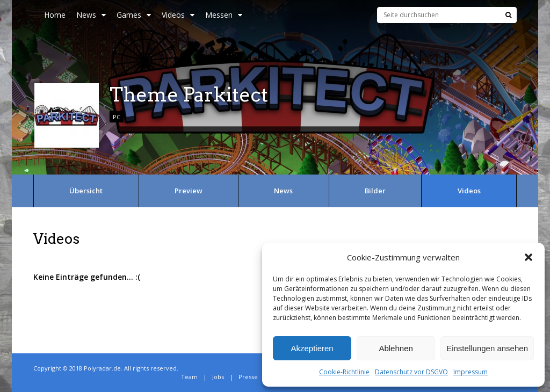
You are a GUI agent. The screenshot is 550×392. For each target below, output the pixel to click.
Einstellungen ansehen (487, 348)
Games (134, 15)
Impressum (471, 372)
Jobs (218, 377)
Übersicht (86, 191)
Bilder (375, 191)
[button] (529, 257)
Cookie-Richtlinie (344, 372)
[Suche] (508, 15)
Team (189, 377)
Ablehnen (396, 348)
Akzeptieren (312, 348)
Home (55, 15)
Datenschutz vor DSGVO (411, 372)
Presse (248, 377)
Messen (224, 15)
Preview (189, 191)
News (91, 15)
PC (117, 117)
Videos (178, 15)
